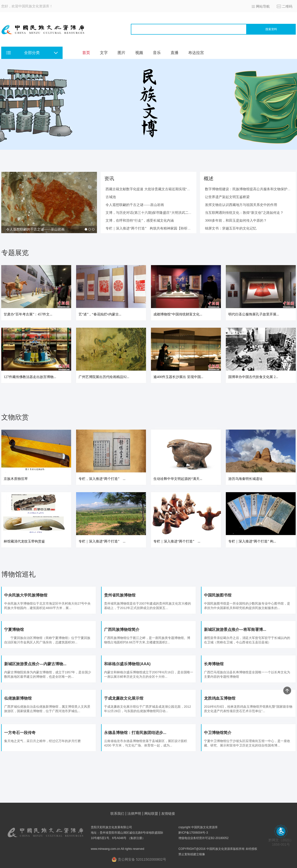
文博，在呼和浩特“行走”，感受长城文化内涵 (140, 221)
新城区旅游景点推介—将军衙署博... (235, 630)
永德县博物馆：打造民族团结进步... (135, 733)
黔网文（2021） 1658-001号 (281, 841)
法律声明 (134, 814)
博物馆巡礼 (18, 574)
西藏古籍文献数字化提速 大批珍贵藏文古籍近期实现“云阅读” (152, 189)
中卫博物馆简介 (218, 733)
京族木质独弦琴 (16, 479)
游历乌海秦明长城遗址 (245, 479)
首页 (86, 53)
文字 (104, 53)
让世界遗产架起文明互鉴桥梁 (227, 197)
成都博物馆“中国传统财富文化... (178, 314)
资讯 (109, 178)
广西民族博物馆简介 (122, 630)
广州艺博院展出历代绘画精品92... (104, 377)
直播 (175, 53)
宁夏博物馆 (14, 630)
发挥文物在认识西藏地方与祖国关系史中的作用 (241, 205)
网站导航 (263, 6)
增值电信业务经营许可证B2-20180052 (203, 838)
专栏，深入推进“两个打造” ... (102, 479)
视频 (139, 53)
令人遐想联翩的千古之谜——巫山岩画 (35, 229)
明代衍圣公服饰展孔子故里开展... (254, 314)
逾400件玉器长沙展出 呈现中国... (178, 377)
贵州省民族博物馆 (120, 595)
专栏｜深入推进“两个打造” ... (102, 541)
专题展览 (15, 253)
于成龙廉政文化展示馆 (124, 698)
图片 (121, 53)
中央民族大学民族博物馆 (26, 595)
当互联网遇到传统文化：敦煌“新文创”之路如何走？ (244, 213)
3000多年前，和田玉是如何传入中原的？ (236, 221)
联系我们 (117, 814)
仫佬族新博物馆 (18, 698)
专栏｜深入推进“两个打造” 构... (252, 541)
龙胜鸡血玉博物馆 (220, 698)
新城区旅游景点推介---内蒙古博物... (35, 664)
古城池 (111, 197)
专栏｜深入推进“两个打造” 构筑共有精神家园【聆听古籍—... (153, 228)
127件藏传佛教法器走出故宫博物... (30, 377)
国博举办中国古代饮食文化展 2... (253, 377)
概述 (209, 178)
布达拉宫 (196, 53)
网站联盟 (151, 814)
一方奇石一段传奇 (20, 733)
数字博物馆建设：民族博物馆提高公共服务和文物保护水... (249, 189)
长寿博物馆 (214, 664)
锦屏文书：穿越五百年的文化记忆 (231, 228)
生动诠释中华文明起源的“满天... (178, 479)
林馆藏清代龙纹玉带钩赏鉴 (24, 541)
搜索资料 (271, 29)
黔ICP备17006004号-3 (193, 833)
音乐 (157, 53)
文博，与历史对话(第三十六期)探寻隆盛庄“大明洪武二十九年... (153, 213)
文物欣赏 (15, 417)
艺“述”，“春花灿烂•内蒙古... (100, 314)
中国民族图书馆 (218, 595)
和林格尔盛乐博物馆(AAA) (127, 664)
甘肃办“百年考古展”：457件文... (28, 314)
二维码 (287, 6)
